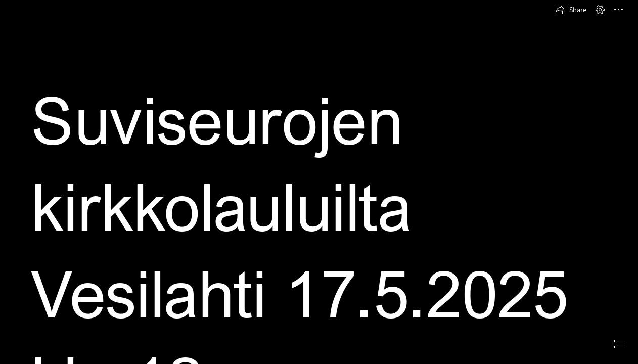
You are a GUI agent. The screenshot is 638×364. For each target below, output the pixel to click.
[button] (570, 10)
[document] (319, 182)
